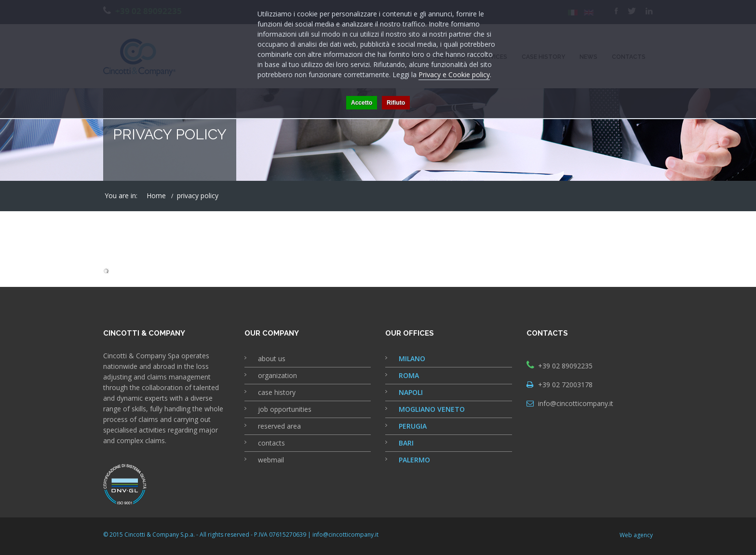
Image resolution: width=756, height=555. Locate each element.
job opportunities (285, 409)
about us (272, 359)
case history (277, 392)
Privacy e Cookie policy (454, 74)
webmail (271, 460)
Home (156, 196)
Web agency (636, 535)
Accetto (362, 103)
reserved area (279, 426)
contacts (271, 443)
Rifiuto (396, 103)
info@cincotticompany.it (576, 403)
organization (277, 375)
